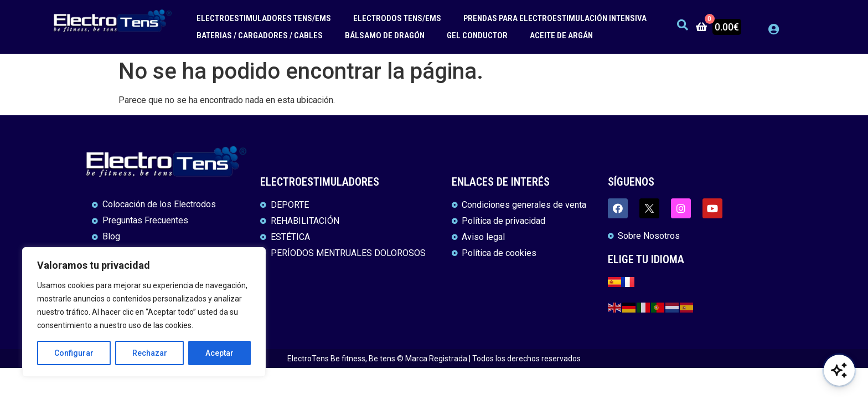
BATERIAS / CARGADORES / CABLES (260, 35)
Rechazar (150, 353)
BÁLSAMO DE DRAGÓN (385, 35)
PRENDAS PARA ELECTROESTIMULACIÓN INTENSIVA (555, 18)
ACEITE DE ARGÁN (561, 35)
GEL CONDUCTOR (477, 35)
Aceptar (219, 353)
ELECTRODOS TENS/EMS (397, 18)
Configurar (74, 353)
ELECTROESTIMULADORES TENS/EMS (264, 18)
